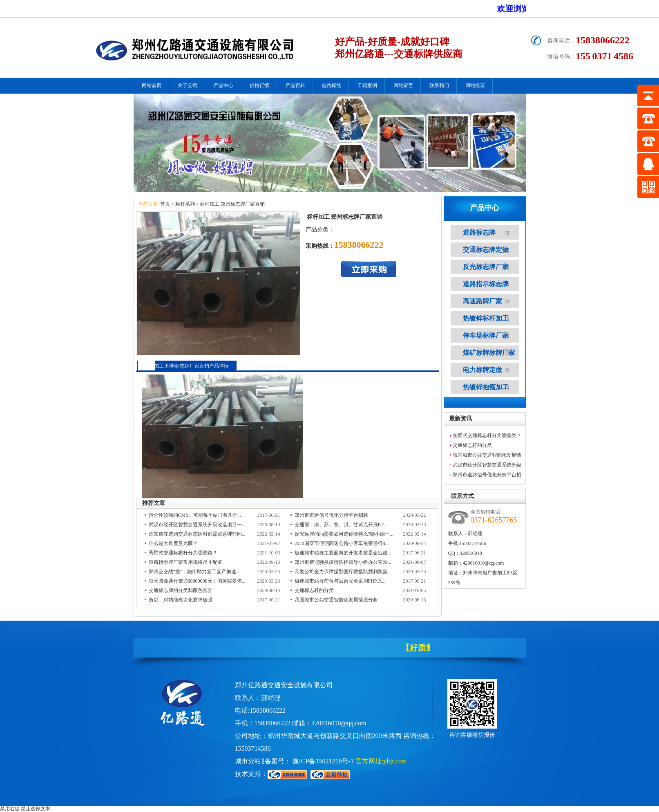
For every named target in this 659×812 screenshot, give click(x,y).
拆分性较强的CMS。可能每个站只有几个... (195, 515)
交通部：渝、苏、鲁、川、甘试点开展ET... (341, 525)
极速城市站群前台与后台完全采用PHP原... (340, 581)
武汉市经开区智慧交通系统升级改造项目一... (197, 525)
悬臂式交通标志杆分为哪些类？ (183, 553)
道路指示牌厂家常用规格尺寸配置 (185, 562)
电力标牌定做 (483, 370)
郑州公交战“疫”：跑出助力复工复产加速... (194, 572)
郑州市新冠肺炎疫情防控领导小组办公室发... (343, 562)
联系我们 (439, 85)
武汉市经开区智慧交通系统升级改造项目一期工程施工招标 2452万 (488, 466)
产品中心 (223, 85)
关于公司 (188, 85)
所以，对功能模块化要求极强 (181, 600)
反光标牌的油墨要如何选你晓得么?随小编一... (344, 534)
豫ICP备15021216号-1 (323, 761)
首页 (164, 204)
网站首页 (152, 85)
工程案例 (367, 85)
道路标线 (331, 85)
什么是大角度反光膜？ (173, 543)
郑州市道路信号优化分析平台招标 (331, 515)
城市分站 (248, 761)
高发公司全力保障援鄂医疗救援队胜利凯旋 (341, 572)
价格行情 (259, 85)
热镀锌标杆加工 (486, 318)
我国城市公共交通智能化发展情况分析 (336, 600)
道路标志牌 (479, 232)
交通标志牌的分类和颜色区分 (181, 590)
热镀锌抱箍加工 (486, 387)
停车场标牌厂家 (486, 335)
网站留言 (403, 85)
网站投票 (475, 85)
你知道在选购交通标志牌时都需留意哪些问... (197, 534)
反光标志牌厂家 (486, 267)
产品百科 (295, 85)
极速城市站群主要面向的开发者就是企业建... (343, 553)
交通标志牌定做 (486, 250)
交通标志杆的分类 (314, 590)
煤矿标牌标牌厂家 (489, 353)
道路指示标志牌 (486, 284)
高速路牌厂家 (483, 301)
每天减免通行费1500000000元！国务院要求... (197, 581)
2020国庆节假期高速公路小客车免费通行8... (342, 543)
